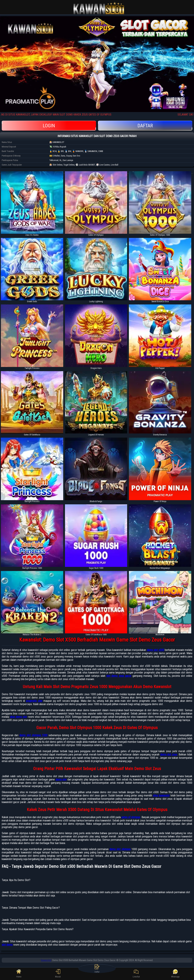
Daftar (145, 126)
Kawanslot (46, 960)
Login (49, 126)
